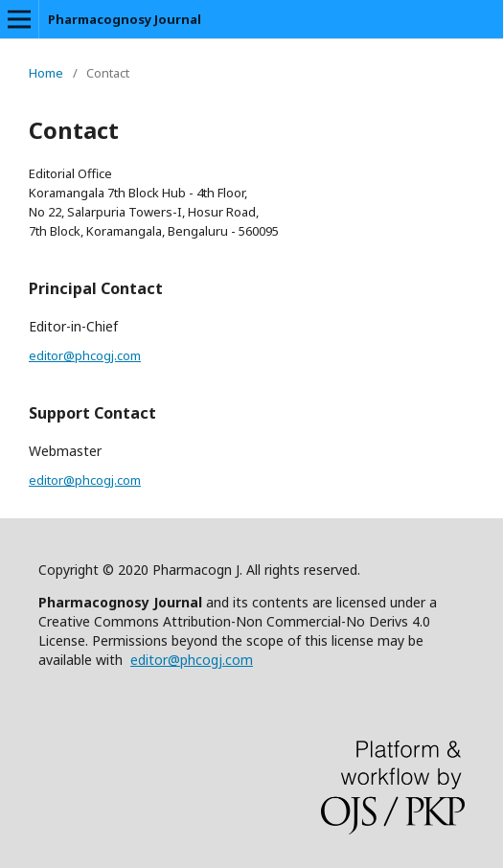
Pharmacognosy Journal (125, 19)
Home (46, 73)
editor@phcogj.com (85, 355)
